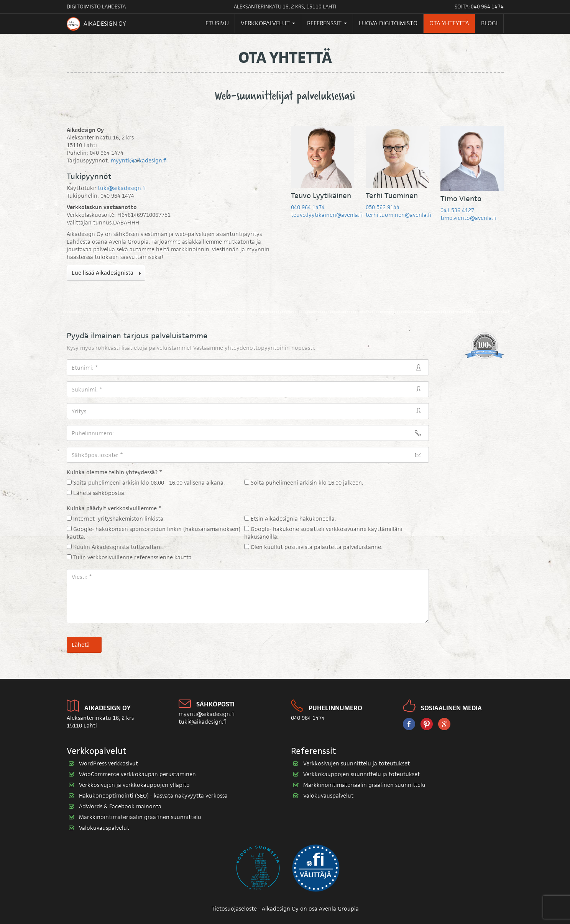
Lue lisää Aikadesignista (103, 273)
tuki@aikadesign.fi (122, 188)
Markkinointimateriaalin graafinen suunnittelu (140, 817)
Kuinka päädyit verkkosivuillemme (114, 508)
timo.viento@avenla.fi (468, 218)
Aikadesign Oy (96, 24)
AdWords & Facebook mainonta (120, 806)
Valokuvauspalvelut (104, 828)
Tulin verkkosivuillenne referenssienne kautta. (130, 557)
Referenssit (327, 23)
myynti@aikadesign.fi (139, 160)
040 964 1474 (308, 207)
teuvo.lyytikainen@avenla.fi (327, 215)
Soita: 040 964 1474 (479, 7)
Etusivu (217, 23)
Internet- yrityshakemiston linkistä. (116, 519)
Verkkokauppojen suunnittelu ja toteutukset (361, 774)
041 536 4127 (457, 210)
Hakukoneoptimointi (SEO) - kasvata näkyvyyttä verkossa (153, 795)
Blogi (489, 23)
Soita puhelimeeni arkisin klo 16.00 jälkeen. (304, 482)
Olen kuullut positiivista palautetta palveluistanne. (313, 547)
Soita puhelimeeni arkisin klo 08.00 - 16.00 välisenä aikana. (146, 482)
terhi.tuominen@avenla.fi (398, 215)
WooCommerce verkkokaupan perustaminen (137, 774)
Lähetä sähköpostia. (96, 493)
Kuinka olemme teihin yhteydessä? (114, 472)
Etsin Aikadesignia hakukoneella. (290, 519)
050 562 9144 (383, 207)
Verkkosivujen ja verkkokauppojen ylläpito (134, 785)
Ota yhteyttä (449, 23)
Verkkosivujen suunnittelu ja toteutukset (356, 763)
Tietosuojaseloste (234, 908)
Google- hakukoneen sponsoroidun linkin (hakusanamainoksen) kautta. (154, 533)
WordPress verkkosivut (108, 763)
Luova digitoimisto (388, 23)
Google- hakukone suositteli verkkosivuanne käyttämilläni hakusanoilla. (323, 533)
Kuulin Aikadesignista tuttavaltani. (115, 547)
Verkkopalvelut (268, 23)
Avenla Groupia (339, 908)
